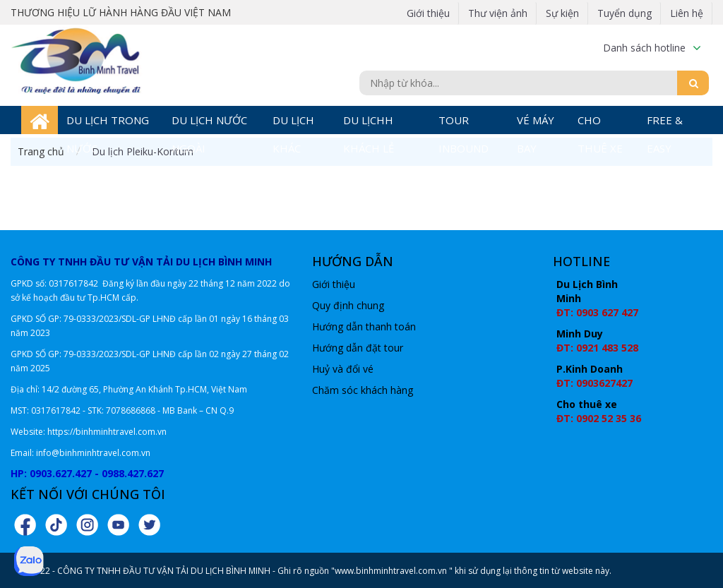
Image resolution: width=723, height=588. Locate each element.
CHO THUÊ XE (600, 124)
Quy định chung (348, 305)
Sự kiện (562, 13)
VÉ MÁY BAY (536, 124)
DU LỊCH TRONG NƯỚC (108, 124)
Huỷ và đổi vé (343, 369)
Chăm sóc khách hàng (363, 390)
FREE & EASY (665, 124)
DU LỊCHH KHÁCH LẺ (369, 124)
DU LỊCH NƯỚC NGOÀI (209, 124)
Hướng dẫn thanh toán (364, 326)
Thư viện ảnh (498, 13)
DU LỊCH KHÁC (293, 124)
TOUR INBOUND (464, 124)
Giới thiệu (428, 13)
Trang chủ (41, 151)
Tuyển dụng (625, 13)
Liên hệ (687, 13)
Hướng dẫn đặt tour (358, 348)
